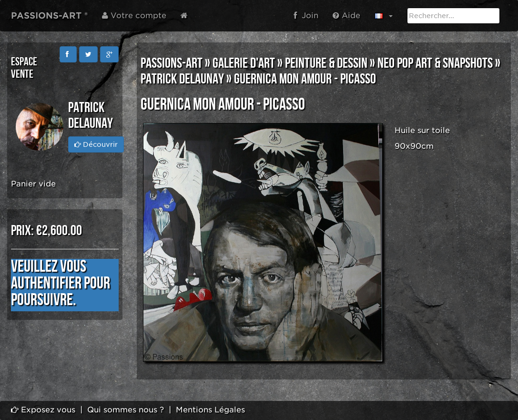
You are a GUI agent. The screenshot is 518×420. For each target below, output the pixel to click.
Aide (346, 15)
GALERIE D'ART (244, 63)
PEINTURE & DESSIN (326, 63)
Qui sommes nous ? (126, 410)
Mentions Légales (210, 410)
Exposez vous (43, 410)
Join (306, 15)
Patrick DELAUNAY (182, 79)
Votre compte (134, 15)
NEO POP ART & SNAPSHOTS (435, 63)
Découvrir (96, 144)
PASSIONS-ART (172, 63)
